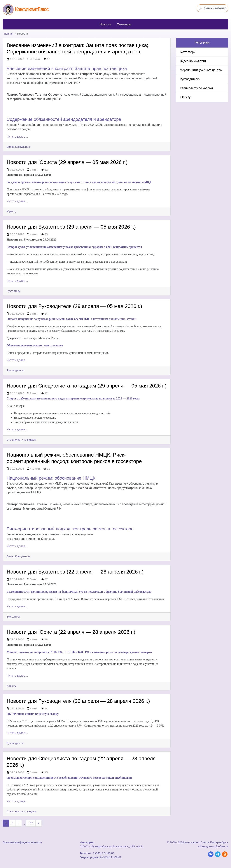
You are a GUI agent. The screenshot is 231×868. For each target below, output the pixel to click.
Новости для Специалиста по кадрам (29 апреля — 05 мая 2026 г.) (87, 386)
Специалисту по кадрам (21, 440)
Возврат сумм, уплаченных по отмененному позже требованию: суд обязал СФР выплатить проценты (74, 247)
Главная (8, 34)
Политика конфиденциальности (22, 842)
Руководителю (15, 370)
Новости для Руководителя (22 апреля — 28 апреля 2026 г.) (78, 701)
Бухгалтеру (13, 291)
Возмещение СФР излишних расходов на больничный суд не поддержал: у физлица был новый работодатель (79, 592)
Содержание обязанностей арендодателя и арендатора (64, 119)
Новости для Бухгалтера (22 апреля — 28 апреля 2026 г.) (75, 572)
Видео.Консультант (18, 147)
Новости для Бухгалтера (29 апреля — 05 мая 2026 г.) (71, 227)
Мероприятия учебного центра (201, 70)
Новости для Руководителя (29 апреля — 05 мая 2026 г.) (74, 306)
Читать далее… (17, 137)
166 (31, 823)
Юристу (11, 211)
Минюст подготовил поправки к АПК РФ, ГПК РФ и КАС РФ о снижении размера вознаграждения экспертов (80, 652)
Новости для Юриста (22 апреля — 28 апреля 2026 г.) (71, 632)
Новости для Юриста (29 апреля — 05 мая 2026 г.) (67, 162)
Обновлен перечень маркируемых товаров (35, 345)
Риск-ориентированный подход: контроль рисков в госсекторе (70, 529)
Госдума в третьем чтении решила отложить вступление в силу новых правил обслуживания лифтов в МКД (79, 182)
